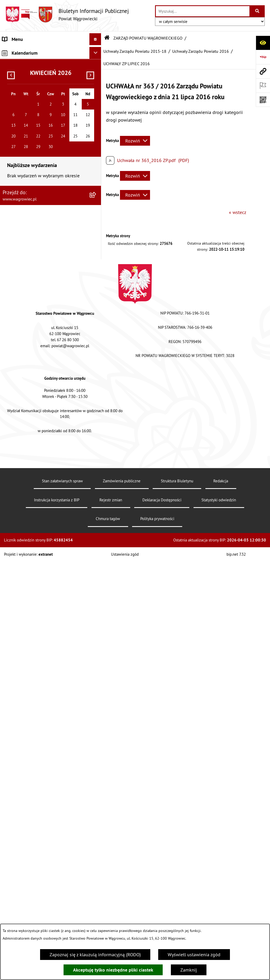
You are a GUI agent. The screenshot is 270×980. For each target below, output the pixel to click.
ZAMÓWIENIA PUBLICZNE (28, 610)
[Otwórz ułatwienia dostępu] (263, 43)
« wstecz (238, 212)
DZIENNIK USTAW (20, 770)
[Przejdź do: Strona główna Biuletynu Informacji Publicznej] (107, 38)
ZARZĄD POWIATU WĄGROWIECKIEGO (41, 94)
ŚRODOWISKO (17, 653)
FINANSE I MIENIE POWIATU (31, 622)
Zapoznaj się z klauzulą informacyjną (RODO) (95, 955)
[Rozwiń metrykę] (135, 141)
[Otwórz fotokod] (263, 100)
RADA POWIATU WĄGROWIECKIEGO (39, 82)
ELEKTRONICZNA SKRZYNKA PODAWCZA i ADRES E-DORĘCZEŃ (45, 723)
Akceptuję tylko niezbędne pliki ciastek (113, 970)
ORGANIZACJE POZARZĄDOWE (33, 665)
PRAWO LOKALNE (20, 599)
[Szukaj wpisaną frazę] (257, 11)
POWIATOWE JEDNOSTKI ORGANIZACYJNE (45, 508)
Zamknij (189, 970)
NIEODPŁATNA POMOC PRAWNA (35, 677)
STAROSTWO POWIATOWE (29, 485)
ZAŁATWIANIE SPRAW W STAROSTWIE (41, 496)
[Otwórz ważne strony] (263, 85)
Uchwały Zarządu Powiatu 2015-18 (135, 51)
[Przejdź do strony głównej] (67, 14)
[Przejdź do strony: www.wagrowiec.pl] (263, 71)
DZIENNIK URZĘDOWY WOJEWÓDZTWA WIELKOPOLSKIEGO (42, 754)
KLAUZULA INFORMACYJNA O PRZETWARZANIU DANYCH (32, 55)
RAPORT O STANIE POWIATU (32, 473)
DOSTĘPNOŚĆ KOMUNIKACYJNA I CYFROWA (36, 571)
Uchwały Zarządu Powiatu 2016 (201, 51)
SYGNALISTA (15, 556)
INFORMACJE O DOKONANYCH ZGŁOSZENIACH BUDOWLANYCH (35, 704)
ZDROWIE (12, 689)
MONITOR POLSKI (20, 781)
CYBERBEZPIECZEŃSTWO (28, 739)
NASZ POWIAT (17, 70)
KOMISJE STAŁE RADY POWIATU (35, 461)
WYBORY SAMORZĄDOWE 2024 (35, 544)
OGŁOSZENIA (16, 520)
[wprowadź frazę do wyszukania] (203, 11)
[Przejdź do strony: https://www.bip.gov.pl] (263, 57)
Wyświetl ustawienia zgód (194, 955)
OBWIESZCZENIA (20, 532)
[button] (97, 70)
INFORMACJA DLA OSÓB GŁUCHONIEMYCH (45, 587)
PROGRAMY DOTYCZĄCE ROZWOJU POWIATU (38, 638)
